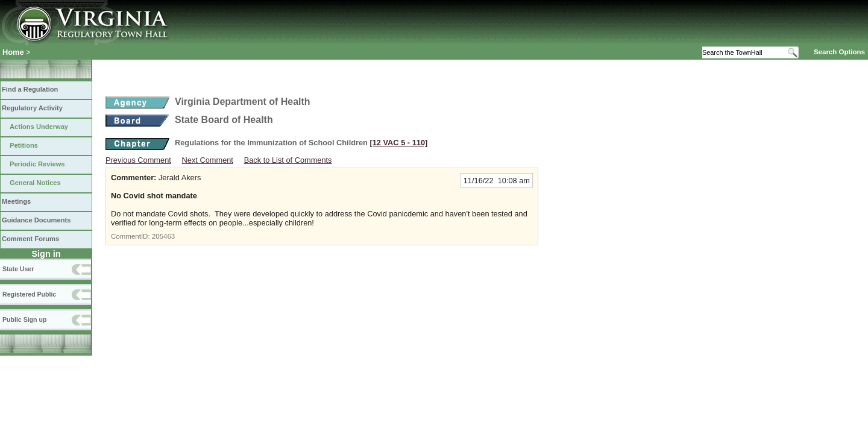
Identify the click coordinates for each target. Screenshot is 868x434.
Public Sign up (24, 319)
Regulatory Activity (32, 108)
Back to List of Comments (288, 160)
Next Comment (208, 160)
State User (18, 269)
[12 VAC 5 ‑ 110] (398, 143)
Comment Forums (30, 239)
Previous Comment (138, 160)
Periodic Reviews (37, 164)
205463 (163, 236)
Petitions (24, 145)
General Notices (35, 183)
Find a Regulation (30, 89)
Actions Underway (39, 127)
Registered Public (29, 294)
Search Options (839, 52)
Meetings (16, 201)
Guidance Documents (36, 220)
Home (13, 52)
